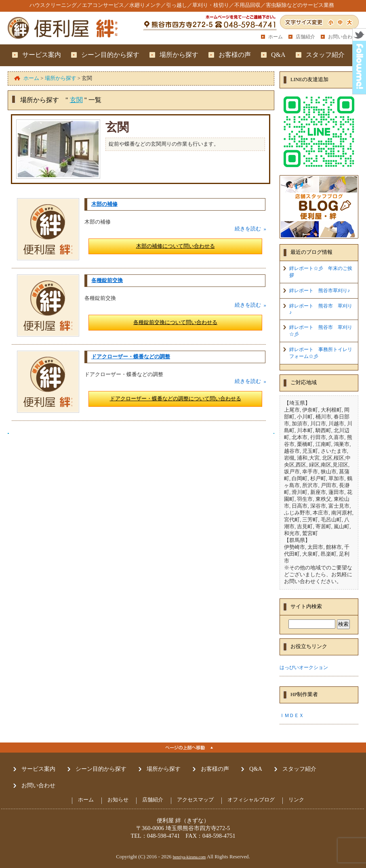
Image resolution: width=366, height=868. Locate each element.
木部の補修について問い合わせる (176, 246)
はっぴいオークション (304, 667)
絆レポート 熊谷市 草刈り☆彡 (321, 331)
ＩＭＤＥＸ (292, 715)
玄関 (76, 100)
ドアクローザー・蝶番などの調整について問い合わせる (176, 399)
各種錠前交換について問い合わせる (175, 322)
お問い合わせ (343, 37)
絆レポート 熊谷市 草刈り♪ (321, 309)
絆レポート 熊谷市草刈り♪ (320, 291)
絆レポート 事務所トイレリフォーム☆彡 (321, 353)
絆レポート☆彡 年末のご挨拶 (321, 272)
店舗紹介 (305, 37)
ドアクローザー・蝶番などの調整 (131, 357)
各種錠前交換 (107, 280)
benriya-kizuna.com (189, 857)
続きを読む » (250, 229)
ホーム (276, 37)
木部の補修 (104, 204)
